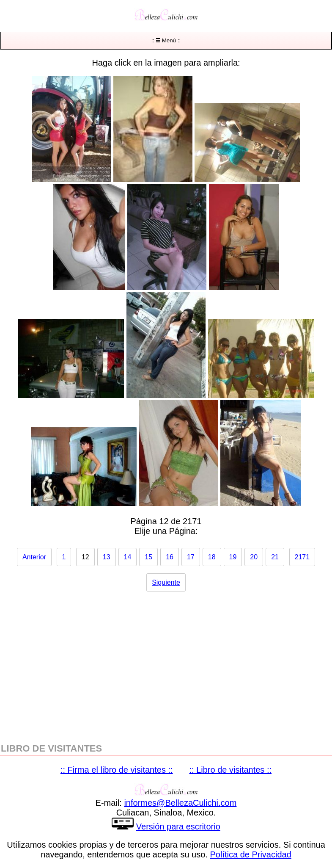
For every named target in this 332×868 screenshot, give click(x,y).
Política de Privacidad (250, 854)
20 (254, 557)
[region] (166, 663)
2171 (302, 557)
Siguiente (166, 582)
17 (191, 557)
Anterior (34, 557)
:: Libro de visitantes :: (231, 770)
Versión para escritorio (178, 827)
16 (170, 557)
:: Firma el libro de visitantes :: (117, 770)
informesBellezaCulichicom (180, 803)
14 (128, 557)
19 (233, 557)
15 (148, 557)
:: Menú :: (166, 40)
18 (212, 557)
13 (107, 557)
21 (275, 557)
